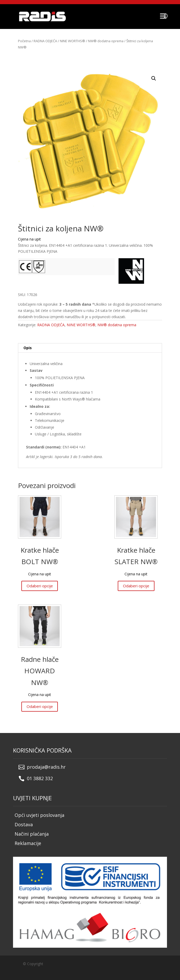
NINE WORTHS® (73, 41)
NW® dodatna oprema (106, 41)
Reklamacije (28, 843)
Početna (24, 41)
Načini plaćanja (32, 834)
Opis (28, 348)
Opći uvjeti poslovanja (39, 815)
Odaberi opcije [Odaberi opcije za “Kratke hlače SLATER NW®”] (136, 586)
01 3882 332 (40, 778)
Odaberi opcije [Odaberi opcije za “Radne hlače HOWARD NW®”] (40, 706)
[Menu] (163, 16)
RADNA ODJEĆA (45, 41)
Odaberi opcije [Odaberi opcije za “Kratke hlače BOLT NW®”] (40, 586)
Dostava (24, 824)
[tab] (90, 348)
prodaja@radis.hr (46, 767)
